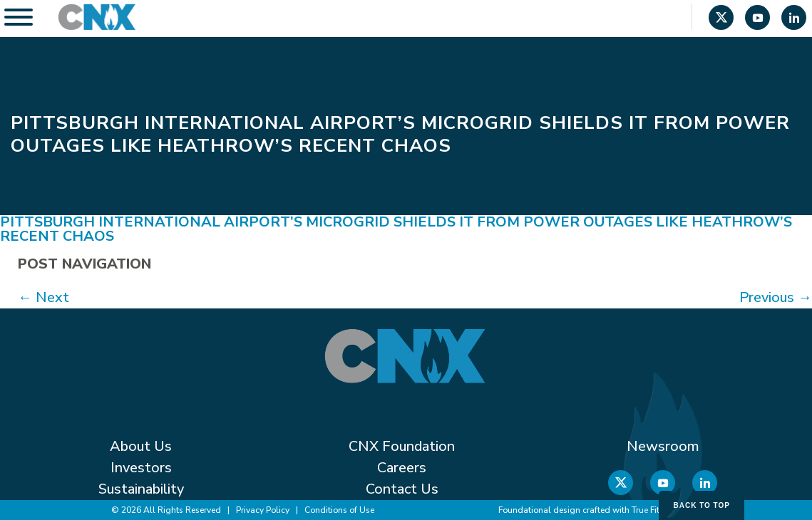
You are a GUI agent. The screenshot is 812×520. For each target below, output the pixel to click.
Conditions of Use (339, 510)
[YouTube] (757, 19)
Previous (776, 297)
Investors (141, 468)
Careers (402, 468)
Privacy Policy (263, 510)
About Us (141, 446)
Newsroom (663, 446)
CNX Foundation (402, 446)
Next (43, 297)
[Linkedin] (794, 19)
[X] (721, 19)
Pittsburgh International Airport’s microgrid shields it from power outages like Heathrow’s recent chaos (396, 229)
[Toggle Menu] (19, 17)
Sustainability (141, 489)
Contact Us (402, 489)
